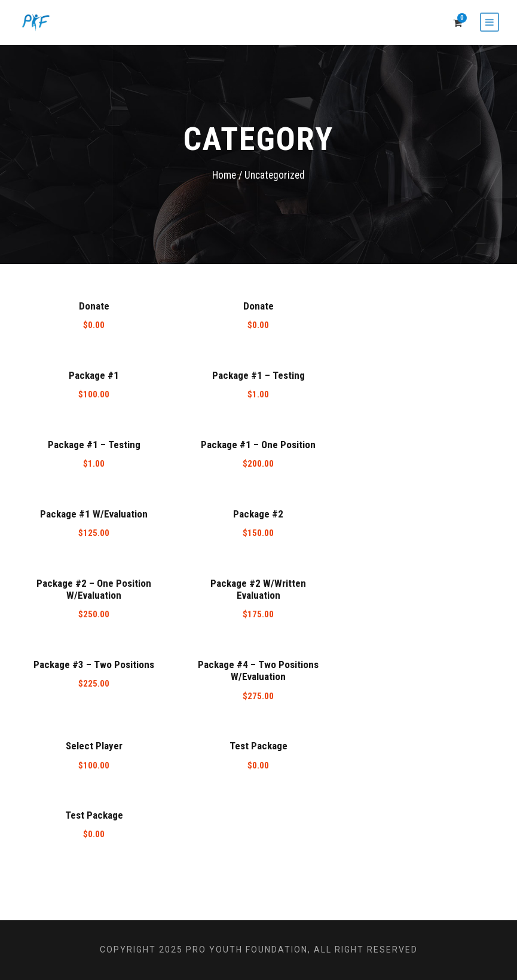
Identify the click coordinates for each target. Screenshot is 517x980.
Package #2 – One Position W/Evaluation (94, 589)
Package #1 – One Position (258, 445)
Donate (94, 306)
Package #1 (94, 375)
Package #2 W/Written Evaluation (258, 589)
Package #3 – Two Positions (94, 664)
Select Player (94, 746)
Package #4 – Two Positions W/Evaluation (258, 670)
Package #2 (258, 514)
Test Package (258, 746)
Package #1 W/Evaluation (94, 514)
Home (224, 175)
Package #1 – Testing (258, 375)
